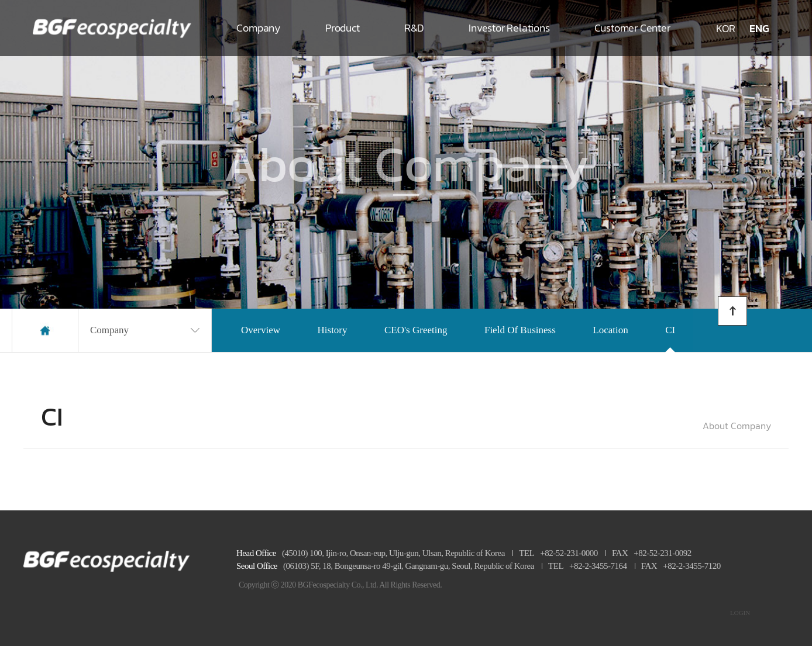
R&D (414, 28)
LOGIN (740, 613)
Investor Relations (509, 28)
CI (670, 330)
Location (610, 330)
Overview (261, 330)
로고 (112, 28)
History (333, 330)
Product (343, 28)
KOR (726, 28)
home (45, 330)
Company (259, 28)
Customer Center (632, 28)
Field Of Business (520, 330)
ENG (759, 28)
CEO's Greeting (416, 330)
